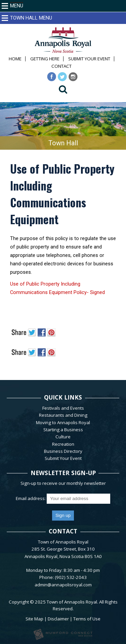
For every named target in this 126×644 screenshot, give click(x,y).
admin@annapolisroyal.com (63, 585)
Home (15, 59)
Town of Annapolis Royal (72, 602)
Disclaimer (58, 619)
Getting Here (45, 59)
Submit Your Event (89, 59)
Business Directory (63, 451)
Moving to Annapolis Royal (63, 422)
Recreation (63, 444)
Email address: (31, 498)
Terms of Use (87, 619)
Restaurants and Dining (63, 415)
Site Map (34, 619)
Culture (63, 437)
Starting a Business (63, 430)
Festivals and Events (63, 408)
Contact (61, 66)
